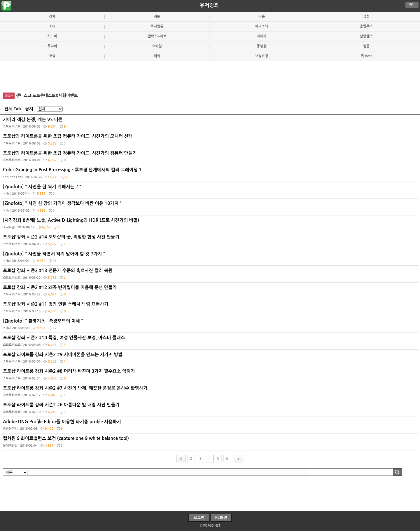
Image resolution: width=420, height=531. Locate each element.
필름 (366, 46)
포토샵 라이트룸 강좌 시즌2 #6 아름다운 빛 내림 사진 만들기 (211, 410)
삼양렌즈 (366, 36)
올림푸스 (366, 26)
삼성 (366, 16)
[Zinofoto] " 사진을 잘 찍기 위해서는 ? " (211, 191)
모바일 (157, 46)
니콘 (262, 16)
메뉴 (412, 5)
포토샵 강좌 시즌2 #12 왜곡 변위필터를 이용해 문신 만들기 (211, 292)
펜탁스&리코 (157, 36)
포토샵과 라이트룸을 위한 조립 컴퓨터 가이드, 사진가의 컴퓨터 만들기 (211, 158)
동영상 (262, 46)
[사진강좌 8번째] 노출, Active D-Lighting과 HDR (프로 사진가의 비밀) (211, 225)
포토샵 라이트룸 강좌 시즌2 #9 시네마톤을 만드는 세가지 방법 (211, 359)
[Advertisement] (210, 76)
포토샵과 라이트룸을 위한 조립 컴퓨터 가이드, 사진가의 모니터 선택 (211, 141)
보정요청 (262, 56)
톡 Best (366, 56)
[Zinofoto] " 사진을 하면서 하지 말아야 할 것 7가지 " (211, 259)
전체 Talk (14, 109)
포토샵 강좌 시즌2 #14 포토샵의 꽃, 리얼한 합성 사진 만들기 (211, 242)
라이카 (262, 36)
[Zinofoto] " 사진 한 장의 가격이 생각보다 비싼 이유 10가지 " (211, 208)
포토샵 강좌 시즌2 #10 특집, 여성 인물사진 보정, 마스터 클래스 (211, 342)
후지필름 (157, 26)
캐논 (157, 16)
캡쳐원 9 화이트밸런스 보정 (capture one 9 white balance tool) (211, 443)
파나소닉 (262, 26)
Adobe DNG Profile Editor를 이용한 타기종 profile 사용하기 (211, 426)
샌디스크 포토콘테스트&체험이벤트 (47, 95)
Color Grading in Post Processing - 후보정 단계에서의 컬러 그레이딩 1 (211, 175)
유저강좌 (209, 5)
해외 (157, 56)
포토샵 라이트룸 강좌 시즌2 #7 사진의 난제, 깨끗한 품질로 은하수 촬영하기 (211, 393)
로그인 (199, 518)
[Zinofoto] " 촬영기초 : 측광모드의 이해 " (211, 326)
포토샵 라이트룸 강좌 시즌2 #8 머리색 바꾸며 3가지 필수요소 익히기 (211, 376)
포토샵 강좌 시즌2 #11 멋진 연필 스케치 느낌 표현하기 (211, 309)
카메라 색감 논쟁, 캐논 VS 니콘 (211, 124)
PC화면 (221, 518)
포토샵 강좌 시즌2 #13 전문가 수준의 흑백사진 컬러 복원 (211, 275)
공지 (29, 109)
